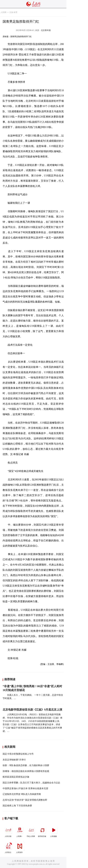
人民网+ (20, 831)
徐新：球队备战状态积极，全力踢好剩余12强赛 (26, 765)
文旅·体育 (13, 12)
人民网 (3, 12)
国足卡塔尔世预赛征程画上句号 (18, 754)
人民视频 (54, 831)
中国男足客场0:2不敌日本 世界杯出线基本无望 (25, 788)
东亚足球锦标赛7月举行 (14, 760)
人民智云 (8, 847)
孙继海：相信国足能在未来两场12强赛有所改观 (26, 771)
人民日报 (8, 831)
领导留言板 (42, 831)
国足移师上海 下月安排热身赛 (17, 806)
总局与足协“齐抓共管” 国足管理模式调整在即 (25, 800)
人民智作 (20, 847)
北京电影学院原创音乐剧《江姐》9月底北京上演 (32, 710)
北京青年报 (46, 30)
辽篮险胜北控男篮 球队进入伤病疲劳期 (22, 794)
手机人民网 (31, 831)
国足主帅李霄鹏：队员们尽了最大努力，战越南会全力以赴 (31, 783)
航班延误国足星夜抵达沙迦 (16, 777)
